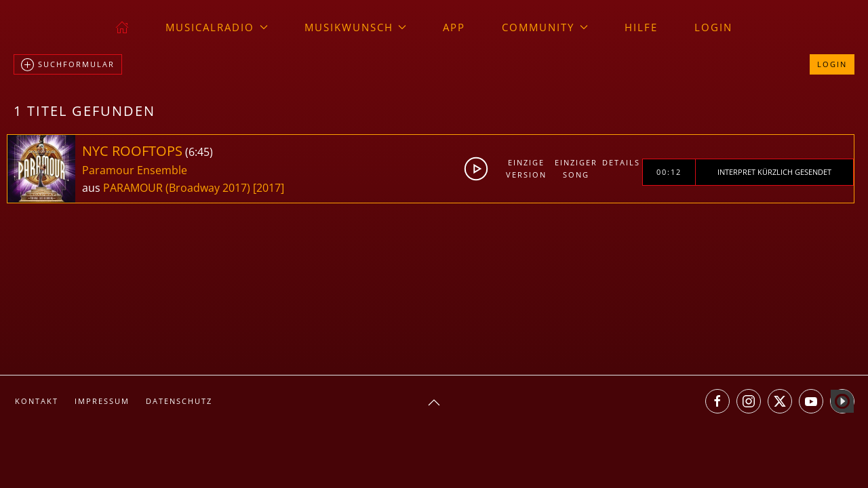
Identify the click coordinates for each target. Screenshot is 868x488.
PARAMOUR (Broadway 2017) (177, 188)
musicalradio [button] (217, 27)
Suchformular (68, 65)
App (454, 27)
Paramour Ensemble (135, 170)
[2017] (269, 188)
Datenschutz (179, 401)
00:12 (669, 172)
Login (713, 27)
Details (621, 162)
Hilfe (641, 27)
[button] (434, 403)
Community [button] (545, 27)
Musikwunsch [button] (356, 27)
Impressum (102, 401)
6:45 (199, 152)
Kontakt (37, 401)
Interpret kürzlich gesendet (774, 172)
